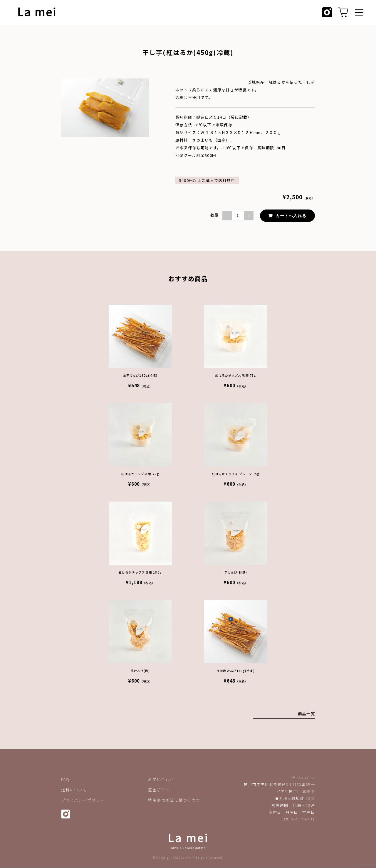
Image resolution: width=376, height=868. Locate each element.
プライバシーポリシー (83, 800)
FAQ (65, 780)
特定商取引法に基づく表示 (174, 800)
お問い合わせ (161, 780)
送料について (74, 790)
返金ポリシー (161, 790)
